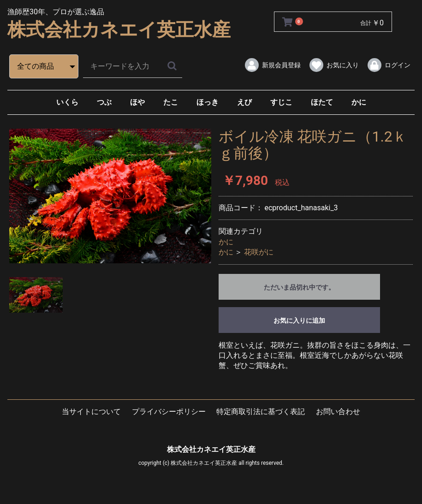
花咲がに (259, 252)
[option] (110, 196)
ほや (137, 102)
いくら (67, 102)
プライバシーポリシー (169, 412)
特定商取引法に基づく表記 (261, 412)
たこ (171, 102)
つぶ (104, 102)
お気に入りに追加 (299, 320)
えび (244, 102)
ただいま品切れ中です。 (299, 287)
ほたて (322, 102)
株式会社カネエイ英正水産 (119, 30)
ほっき (208, 102)
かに (359, 102)
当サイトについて (91, 412)
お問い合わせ (338, 412)
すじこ (281, 102)
